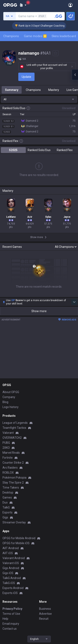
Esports (7, 512)
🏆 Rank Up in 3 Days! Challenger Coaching (43, 26)
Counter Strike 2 (13, 463)
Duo (5, 502)
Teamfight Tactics (14, 428)
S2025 (13, 150)
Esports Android (13, 588)
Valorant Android (14, 558)
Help (5, 619)
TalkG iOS (9, 583)
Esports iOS (10, 593)
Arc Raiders (10, 468)
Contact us (10, 629)
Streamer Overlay (14, 522)
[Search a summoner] (58, 16)
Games (7, 497)
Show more (39, 311)
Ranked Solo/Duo (39, 150)
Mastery (54, 90)
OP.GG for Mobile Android (19, 538)
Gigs (5, 517)
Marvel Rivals (11, 453)
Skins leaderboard (64, 36)
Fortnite (8, 458)
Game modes (35, 36)
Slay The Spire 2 (13, 483)
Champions (11, 36)
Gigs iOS (8, 573)
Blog (5, 402)
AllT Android (11, 548)
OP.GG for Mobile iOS (16, 543)
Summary (12, 90)
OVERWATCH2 (12, 438)
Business (45, 609)
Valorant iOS (11, 563)
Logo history (11, 407)
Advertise (45, 614)
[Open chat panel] (75, 75)
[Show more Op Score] (74, 302)
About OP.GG (11, 392)
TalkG (6, 507)
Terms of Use (11, 614)
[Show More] (23, 5)
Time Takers (11, 488)
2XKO (6, 448)
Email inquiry (11, 624)
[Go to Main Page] (10, 5)
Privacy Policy (12, 609)
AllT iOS (8, 553)
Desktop (8, 492)
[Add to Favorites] (56, 53)
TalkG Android (12, 578)
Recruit (44, 619)
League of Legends (15, 423)
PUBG (6, 443)
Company (9, 397)
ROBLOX (8, 473)
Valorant (8, 433)
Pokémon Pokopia (14, 478)
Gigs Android (11, 568)
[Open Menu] (70, 5)
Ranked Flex (65, 150)
